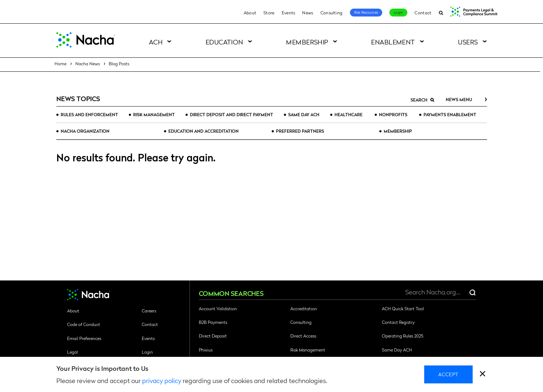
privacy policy (162, 380)
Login (398, 12)
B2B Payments (213, 322)
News (308, 13)
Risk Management (154, 114)
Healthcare (348, 114)
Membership (307, 42)
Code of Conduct (84, 324)
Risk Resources (366, 12)
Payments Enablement (450, 114)
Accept (448, 374)
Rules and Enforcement (89, 114)
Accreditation (304, 308)
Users (468, 42)
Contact (423, 13)
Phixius (206, 350)
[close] (483, 375)
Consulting (332, 13)
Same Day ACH (304, 114)
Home (60, 63)
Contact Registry (398, 322)
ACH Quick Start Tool (403, 308)
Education (224, 42)
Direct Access (303, 336)
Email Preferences (84, 338)
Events (289, 13)
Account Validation (218, 308)
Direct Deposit (213, 336)
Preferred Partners (300, 131)
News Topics (78, 98)
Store (269, 13)
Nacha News (88, 63)
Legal (72, 352)
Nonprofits (393, 114)
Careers (149, 311)
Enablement (393, 42)
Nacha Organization (85, 131)
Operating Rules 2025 (402, 336)
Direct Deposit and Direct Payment (231, 114)
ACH (156, 42)
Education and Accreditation (203, 131)
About (250, 13)
